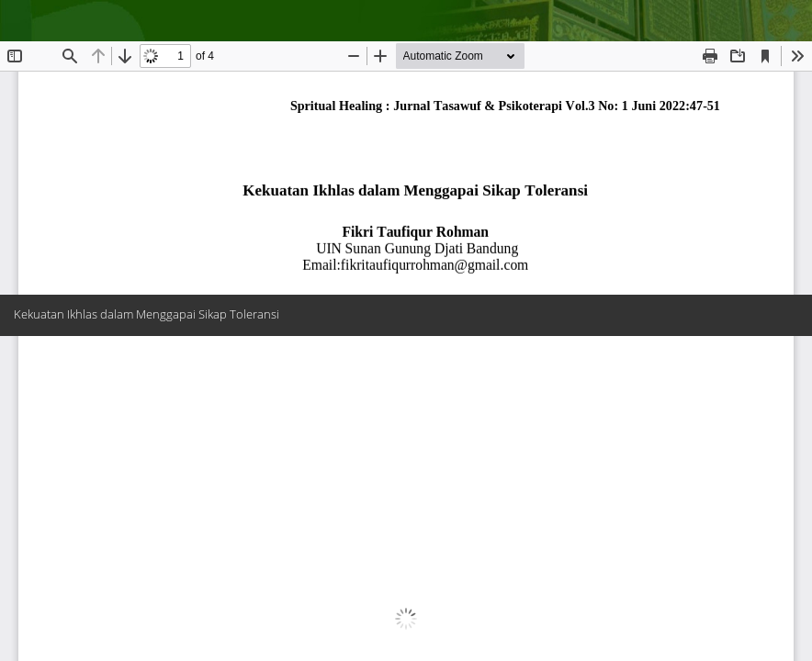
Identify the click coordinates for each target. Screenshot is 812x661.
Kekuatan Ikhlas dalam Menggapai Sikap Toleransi (147, 314)
